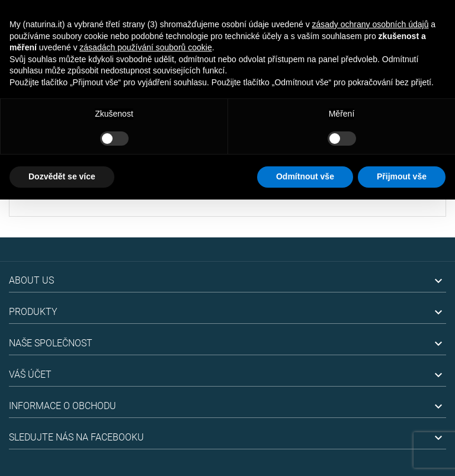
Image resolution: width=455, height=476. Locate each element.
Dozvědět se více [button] (62, 176)
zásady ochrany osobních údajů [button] (371, 24)
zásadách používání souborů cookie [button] (145, 47)
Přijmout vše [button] (402, 176)
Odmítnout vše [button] (305, 176)
